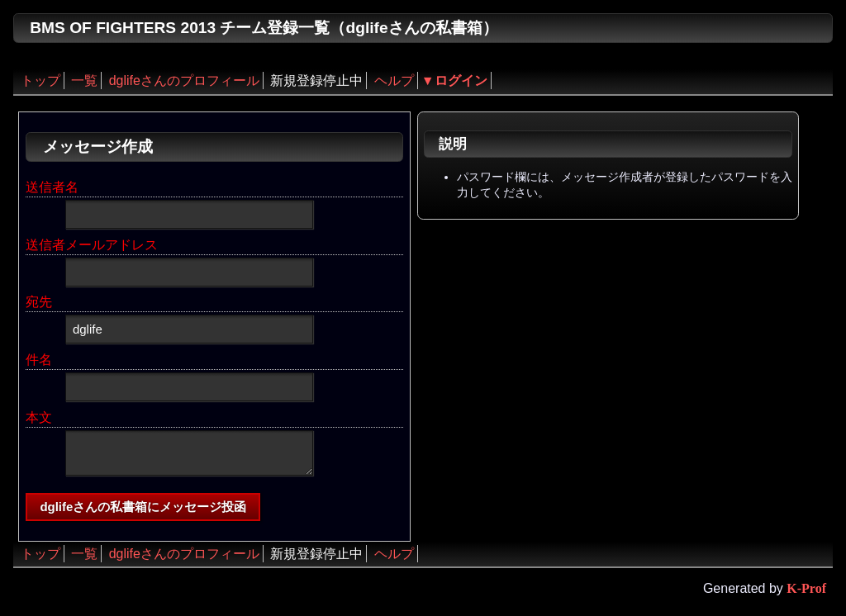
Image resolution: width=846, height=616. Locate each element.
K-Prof (806, 588)
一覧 (84, 81)
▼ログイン (454, 81)
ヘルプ (394, 81)
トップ (40, 81)
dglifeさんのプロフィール (184, 81)
